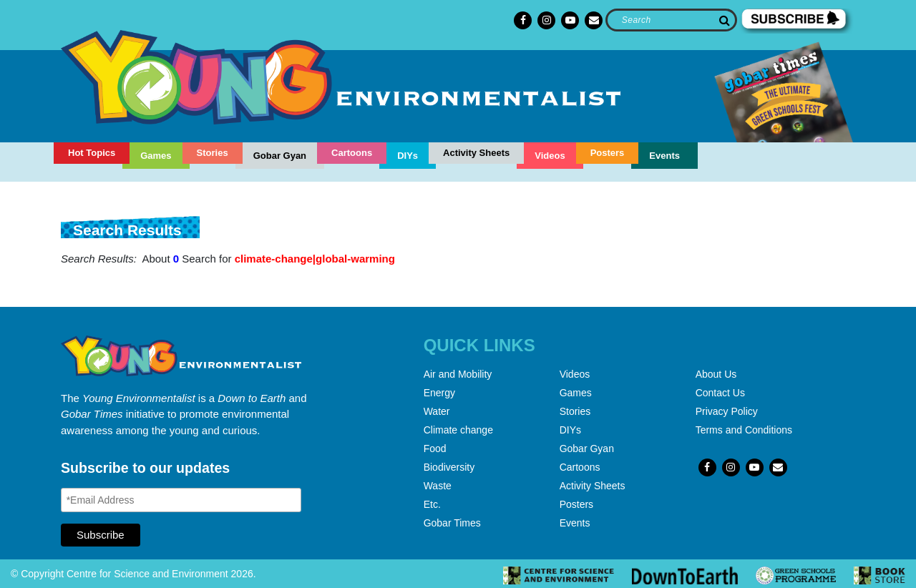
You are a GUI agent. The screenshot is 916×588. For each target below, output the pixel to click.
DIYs (408, 156)
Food (435, 449)
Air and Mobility (458, 374)
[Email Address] (181, 500)
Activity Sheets (476, 153)
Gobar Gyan (280, 156)
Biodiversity (449, 467)
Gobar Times (452, 523)
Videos (550, 156)
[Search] (671, 20)
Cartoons (352, 153)
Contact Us (720, 393)
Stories (213, 153)
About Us (716, 374)
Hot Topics (92, 153)
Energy (439, 393)
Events (664, 156)
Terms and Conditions (744, 430)
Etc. (432, 504)
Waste (438, 486)
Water (437, 411)
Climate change (458, 430)
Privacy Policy (727, 411)
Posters (608, 153)
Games (156, 156)
